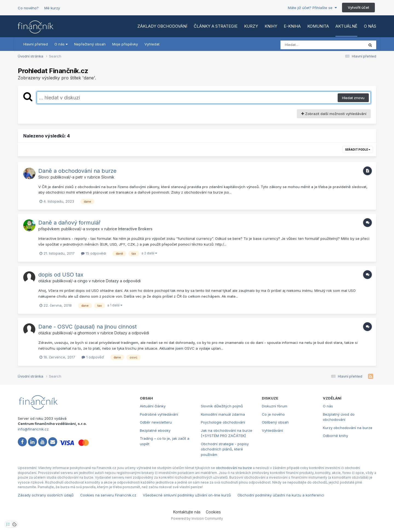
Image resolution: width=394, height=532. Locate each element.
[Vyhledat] (312, 45)
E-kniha (292, 26)
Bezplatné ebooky (155, 430)
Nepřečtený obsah (90, 44)
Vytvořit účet (358, 7)
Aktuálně (346, 26)
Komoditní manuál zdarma (223, 414)
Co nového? (28, 8)
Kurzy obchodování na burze (348, 428)
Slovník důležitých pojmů (222, 406)
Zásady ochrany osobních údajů (46, 495)
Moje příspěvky (125, 44)
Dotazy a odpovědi (123, 281)
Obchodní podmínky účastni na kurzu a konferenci (281, 495)
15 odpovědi (94, 253)
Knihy (271, 26)
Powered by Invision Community (197, 518)
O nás (370, 26)
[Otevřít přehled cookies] (15, 524)
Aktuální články (153, 406)
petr (79, 177)
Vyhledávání (272, 430)
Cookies (213, 512)
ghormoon (87, 333)
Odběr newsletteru (156, 422)
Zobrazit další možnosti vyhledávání (334, 114)
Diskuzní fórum (275, 406)
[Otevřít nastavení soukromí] (8, 524)
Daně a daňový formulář (69, 223)
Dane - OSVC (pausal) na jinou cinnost (88, 327)
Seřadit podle (358, 149)
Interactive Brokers (135, 229)
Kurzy (251, 26)
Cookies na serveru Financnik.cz (108, 495)
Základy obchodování (162, 26)
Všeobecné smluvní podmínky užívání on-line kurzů (187, 495)
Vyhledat (152, 44)
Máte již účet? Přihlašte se (312, 8)
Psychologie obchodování (223, 422)
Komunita (318, 26)
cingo (82, 281)
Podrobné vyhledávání (159, 414)
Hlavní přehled (36, 44)
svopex (93, 229)
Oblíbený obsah (275, 422)
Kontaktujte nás (187, 512)
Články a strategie (216, 26)
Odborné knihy (335, 436)
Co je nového (273, 414)
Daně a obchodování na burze (77, 171)
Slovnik (108, 177)
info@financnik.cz (33, 429)
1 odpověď (93, 357)
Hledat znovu (353, 98)
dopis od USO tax (61, 275)
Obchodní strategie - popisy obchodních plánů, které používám (225, 449)
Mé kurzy (52, 8)
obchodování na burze (234, 468)
